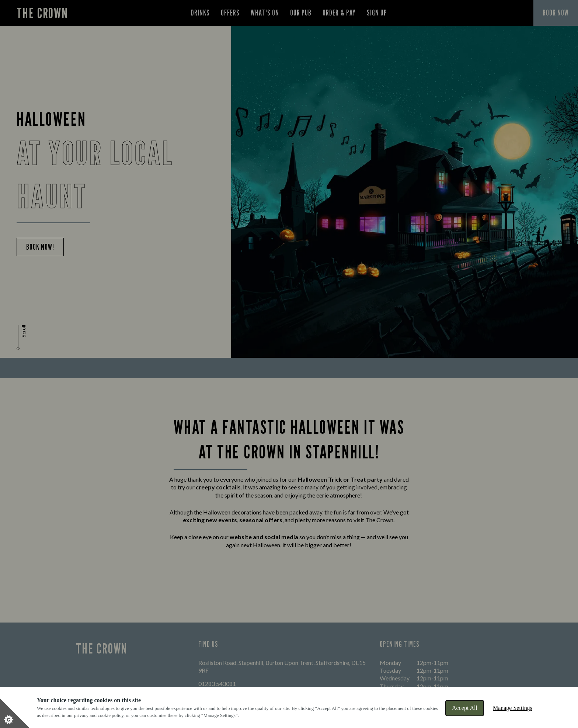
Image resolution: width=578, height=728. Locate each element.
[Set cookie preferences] (15, 713)
